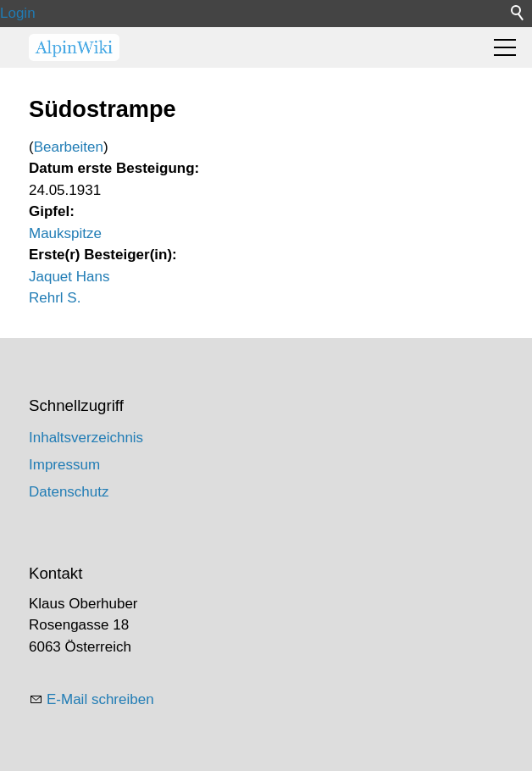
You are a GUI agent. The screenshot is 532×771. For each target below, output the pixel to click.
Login (18, 13)
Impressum (64, 465)
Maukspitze (65, 233)
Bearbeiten (69, 147)
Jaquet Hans (69, 277)
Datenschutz (69, 492)
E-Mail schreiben (100, 699)
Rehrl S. (55, 298)
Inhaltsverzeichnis (86, 438)
